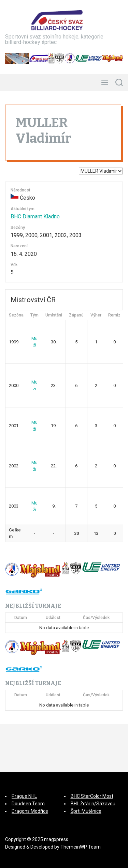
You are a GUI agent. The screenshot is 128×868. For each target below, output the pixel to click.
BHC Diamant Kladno (35, 216)
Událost (53, 618)
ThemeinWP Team (81, 847)
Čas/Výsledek (96, 618)
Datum (21, 618)
